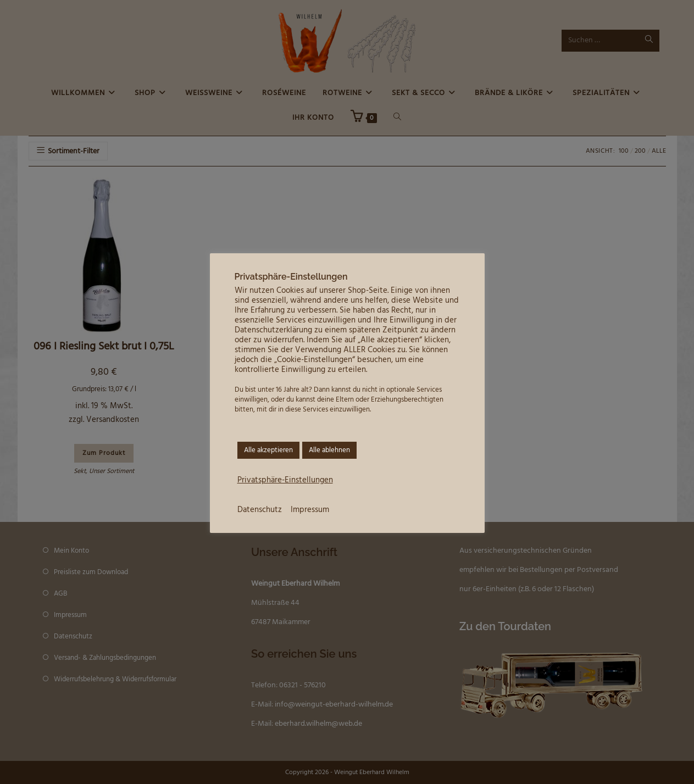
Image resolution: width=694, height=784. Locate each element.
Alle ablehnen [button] (329, 450)
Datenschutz (260, 510)
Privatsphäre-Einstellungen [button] (285, 481)
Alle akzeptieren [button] (268, 450)
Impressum (310, 510)
